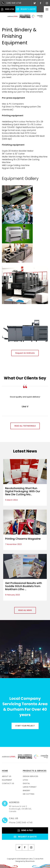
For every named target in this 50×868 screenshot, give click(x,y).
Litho (25, 781)
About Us (7, 778)
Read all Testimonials (25, 426)
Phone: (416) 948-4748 (21, 822)
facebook (41, 3)
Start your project (25, 726)
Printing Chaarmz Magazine (23, 539)
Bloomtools (30, 862)
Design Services (30, 778)
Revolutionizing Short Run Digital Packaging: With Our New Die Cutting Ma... (23, 491)
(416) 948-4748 (14, 3)
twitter (35, 3)
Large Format (30, 788)
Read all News (25, 610)
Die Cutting (29, 795)
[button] (25, 353)
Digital (26, 785)
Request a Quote (26, 9)
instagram (47, 3)
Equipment (7, 781)
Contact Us (8, 785)
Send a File (8, 9)
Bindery (26, 792)
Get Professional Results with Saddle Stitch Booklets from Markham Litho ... (24, 586)
